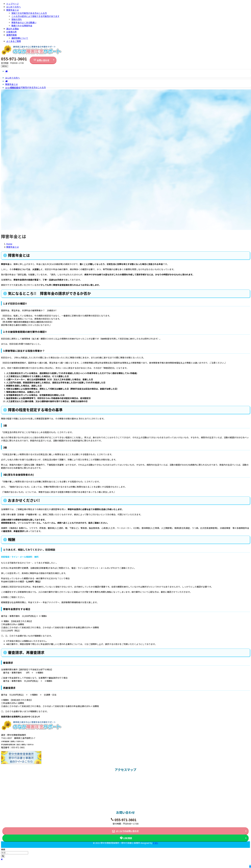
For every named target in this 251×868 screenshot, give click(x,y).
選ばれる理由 (12, 29)
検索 (3, 849)
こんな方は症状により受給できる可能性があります (35, 16)
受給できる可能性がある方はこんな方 (29, 13)
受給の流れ (17, 19)
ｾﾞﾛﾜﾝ (155, 843)
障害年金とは (12, 10)
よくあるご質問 (14, 41)
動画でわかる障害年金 (22, 26)
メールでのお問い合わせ (127, 831)
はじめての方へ (14, 7)
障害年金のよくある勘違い (24, 22)
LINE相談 (128, 838)
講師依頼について (20, 38)
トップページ (12, 4)
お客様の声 (11, 32)
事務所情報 (11, 35)
